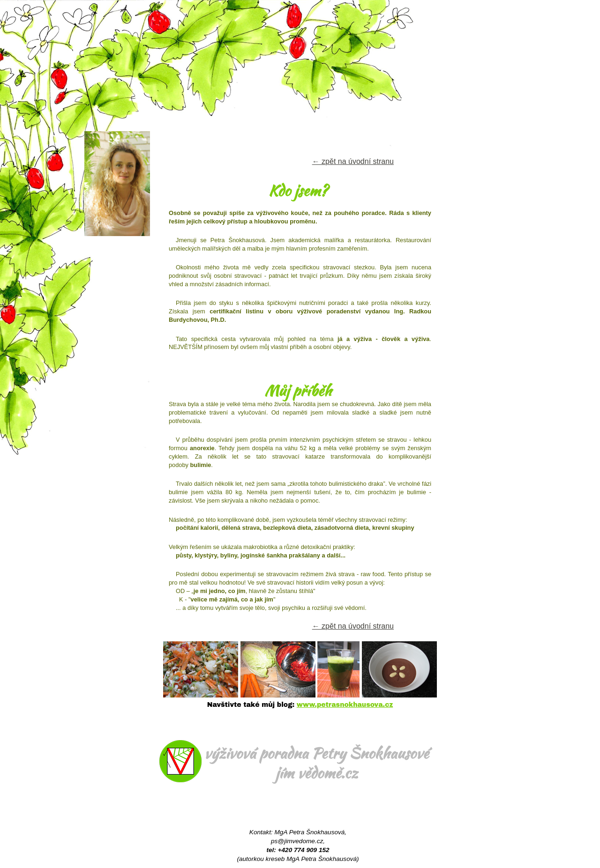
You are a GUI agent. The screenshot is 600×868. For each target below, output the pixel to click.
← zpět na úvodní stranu (353, 161)
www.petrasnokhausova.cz (345, 705)
